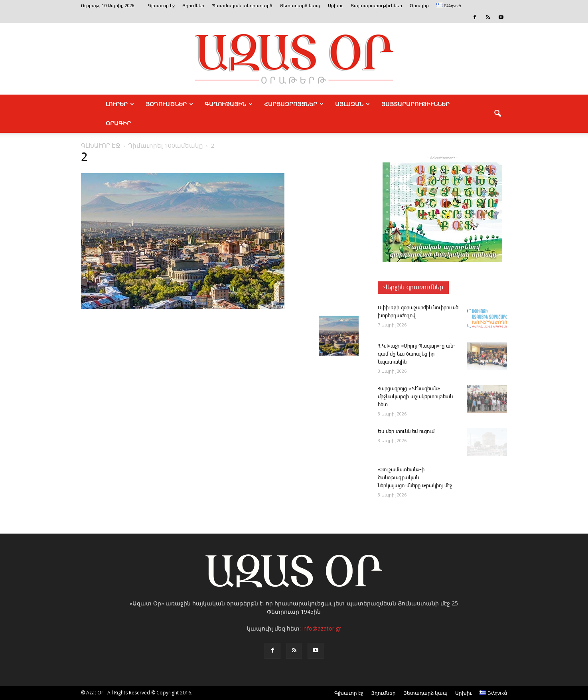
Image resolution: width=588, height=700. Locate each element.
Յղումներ (193, 6)
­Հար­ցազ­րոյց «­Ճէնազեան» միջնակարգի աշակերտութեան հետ (415, 397)
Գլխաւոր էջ (161, 6)
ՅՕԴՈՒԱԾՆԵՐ (169, 104)
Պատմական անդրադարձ (242, 6)
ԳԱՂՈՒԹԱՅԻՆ (229, 104)
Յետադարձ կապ (300, 6)
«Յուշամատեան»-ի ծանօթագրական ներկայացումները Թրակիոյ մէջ (415, 478)
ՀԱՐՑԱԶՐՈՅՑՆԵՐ (294, 104)
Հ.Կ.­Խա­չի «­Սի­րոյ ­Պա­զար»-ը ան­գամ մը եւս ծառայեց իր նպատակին (416, 354)
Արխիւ (335, 6)
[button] (497, 114)
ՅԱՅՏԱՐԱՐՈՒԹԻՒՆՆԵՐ (415, 104)
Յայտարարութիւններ (376, 6)
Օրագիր (419, 6)
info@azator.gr (322, 628)
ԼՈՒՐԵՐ (120, 104)
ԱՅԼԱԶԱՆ (352, 104)
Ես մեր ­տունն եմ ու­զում (406, 432)
